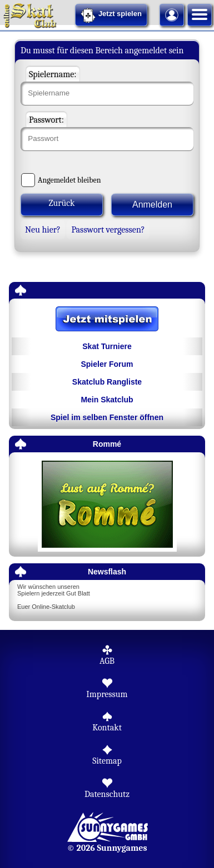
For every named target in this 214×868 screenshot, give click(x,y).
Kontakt (107, 728)
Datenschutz (107, 794)
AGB (107, 661)
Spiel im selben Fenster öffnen (107, 417)
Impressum (107, 694)
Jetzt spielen (111, 16)
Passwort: (46, 120)
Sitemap (107, 761)
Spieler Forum (107, 364)
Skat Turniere (107, 346)
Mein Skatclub (107, 400)
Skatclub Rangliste (107, 382)
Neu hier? (43, 230)
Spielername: (53, 74)
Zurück (62, 203)
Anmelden (152, 205)
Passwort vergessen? (108, 230)
